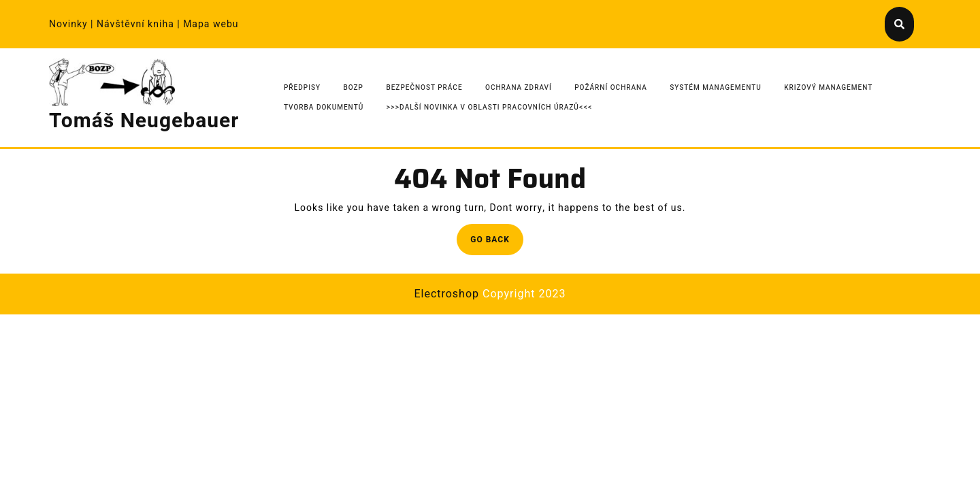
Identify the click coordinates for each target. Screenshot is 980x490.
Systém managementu (716, 88)
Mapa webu (211, 24)
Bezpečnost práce (424, 88)
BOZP (354, 88)
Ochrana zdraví (519, 88)
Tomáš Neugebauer (144, 121)
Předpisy (302, 88)
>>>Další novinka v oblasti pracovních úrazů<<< (489, 108)
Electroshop (446, 294)
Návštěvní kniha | (140, 24)
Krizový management (828, 88)
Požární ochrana (611, 88)
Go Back (497, 243)
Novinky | (73, 24)
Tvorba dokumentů (324, 108)
